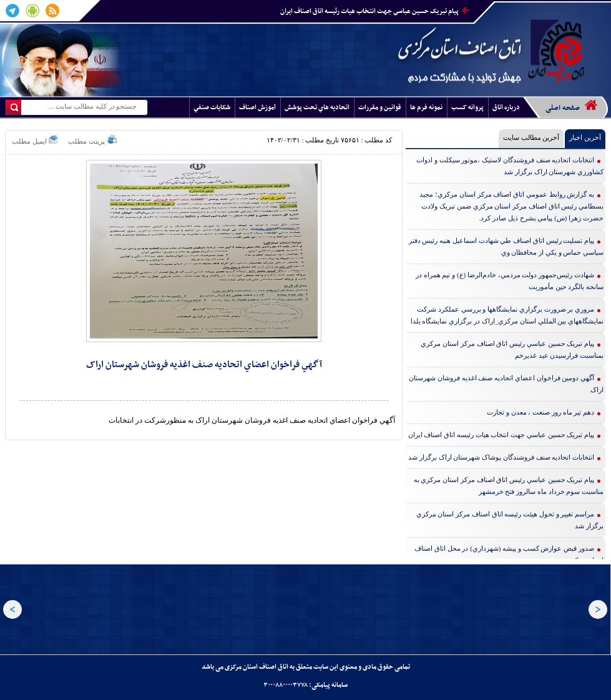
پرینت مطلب (92, 140)
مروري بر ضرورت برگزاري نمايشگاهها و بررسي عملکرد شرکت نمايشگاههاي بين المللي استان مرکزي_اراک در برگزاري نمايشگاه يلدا (507, 315)
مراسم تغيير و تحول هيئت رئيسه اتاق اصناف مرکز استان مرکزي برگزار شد (510, 520)
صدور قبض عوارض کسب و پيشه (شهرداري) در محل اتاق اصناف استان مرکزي (509, 554)
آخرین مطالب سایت (531, 137)
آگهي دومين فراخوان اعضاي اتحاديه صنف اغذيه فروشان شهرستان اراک (506, 384)
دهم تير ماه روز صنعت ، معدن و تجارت (540, 412)
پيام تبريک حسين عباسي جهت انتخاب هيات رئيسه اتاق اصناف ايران (374, 12)
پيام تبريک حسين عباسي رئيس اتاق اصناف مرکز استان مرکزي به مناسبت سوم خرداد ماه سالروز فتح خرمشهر (509, 486)
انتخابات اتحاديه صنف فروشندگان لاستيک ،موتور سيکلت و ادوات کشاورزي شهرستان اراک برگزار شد (510, 166)
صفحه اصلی (571, 106)
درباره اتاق (506, 108)
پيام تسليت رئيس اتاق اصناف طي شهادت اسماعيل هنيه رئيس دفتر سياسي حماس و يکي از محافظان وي (506, 246)
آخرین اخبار (585, 137)
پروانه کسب (467, 108)
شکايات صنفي (212, 108)
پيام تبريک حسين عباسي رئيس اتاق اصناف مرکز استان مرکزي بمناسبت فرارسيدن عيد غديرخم (512, 349)
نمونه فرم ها (426, 108)
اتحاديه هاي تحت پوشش (317, 108)
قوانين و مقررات (380, 108)
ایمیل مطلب (35, 140)
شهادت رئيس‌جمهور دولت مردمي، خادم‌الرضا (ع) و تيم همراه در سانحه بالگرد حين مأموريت (510, 281)
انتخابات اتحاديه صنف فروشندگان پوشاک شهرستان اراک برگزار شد (501, 457)
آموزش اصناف (257, 108)
